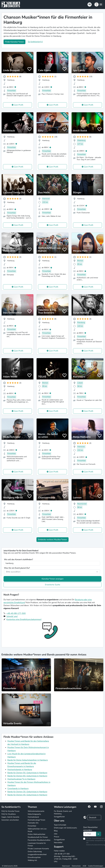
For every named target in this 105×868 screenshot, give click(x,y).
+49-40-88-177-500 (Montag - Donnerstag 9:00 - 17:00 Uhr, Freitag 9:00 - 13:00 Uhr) (66, 858)
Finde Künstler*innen (14, 42)
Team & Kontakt (60, 825)
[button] (98, 4)
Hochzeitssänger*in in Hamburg (21, 779)
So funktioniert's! (35, 42)
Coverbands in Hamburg (18, 789)
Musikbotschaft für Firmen (38, 837)
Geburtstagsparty (34, 814)
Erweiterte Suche (53, 585)
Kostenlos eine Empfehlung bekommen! (24, 619)
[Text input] (90, 834)
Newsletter (58, 843)
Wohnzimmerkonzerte (36, 811)
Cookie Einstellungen (96, 866)
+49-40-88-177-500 (16, 613)
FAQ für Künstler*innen (10, 811)
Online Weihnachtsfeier (37, 834)
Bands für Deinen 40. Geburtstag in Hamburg (27, 795)
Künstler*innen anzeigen (53, 579)
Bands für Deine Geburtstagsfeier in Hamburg (28, 760)
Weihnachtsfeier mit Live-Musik (37, 830)
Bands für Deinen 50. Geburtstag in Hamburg (27, 773)
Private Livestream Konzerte (38, 849)
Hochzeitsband (33, 817)
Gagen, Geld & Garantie (10, 817)
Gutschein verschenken (10, 820)
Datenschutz (76, 866)
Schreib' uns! (12, 616)
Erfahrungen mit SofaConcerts (65, 828)
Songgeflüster (59, 817)
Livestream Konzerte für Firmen (37, 844)
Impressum (66, 866)
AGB (84, 866)
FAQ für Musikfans (9, 814)
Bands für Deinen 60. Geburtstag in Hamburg (27, 776)
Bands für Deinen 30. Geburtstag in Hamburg (27, 792)
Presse (57, 837)
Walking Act (32, 860)
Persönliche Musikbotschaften (39, 840)
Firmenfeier (32, 826)
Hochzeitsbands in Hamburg (20, 770)
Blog (56, 831)
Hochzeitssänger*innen (36, 820)
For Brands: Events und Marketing (63, 812)
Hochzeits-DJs (33, 823)
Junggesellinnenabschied (37, 854)
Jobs (56, 834)
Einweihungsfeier (34, 857)
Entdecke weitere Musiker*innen (52, 540)
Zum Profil (19, 105)
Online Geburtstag (35, 852)
